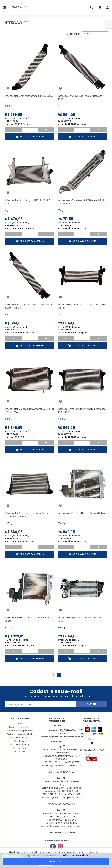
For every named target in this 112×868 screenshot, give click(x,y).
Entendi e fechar (56, 862)
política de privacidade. (75, 855)
